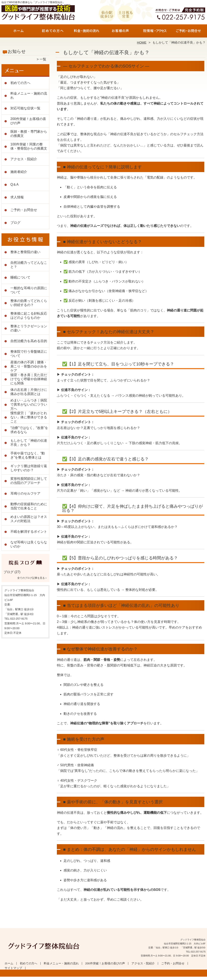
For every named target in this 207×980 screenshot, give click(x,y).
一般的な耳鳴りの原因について (29, 290)
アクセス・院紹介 (154, 32)
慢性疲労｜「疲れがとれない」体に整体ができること (29, 417)
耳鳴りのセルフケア (25, 493)
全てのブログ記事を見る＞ (32, 578)
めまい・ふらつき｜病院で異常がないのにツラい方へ (29, 404)
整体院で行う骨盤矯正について (29, 354)
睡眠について (20, 277)
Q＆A (14, 184)
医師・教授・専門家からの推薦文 (29, 134)
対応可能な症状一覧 (25, 108)
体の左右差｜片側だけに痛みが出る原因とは (29, 392)
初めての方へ (53, 32)
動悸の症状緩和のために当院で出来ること (29, 506)
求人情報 (17, 197)
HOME (142, 42)
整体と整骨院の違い (25, 252)
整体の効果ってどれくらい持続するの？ (29, 303)
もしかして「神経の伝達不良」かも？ (29, 443)
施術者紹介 (19, 172)
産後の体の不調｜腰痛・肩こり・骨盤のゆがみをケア (29, 366)
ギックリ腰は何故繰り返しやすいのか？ (29, 468)
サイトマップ (13, 968)
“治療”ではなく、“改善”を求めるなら (29, 430)
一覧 (43, 59)
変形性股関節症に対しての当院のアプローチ (29, 481)
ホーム (19, 32)
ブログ (15, 223)
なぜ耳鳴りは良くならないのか (29, 544)
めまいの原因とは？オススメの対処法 (29, 519)
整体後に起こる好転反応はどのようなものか (29, 316)
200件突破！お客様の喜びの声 (120, 32)
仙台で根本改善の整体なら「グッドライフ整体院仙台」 (103, 978)
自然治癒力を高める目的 (29, 341)
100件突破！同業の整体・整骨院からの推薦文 (29, 146)
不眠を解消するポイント (29, 532)
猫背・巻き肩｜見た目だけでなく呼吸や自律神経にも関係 (29, 379)
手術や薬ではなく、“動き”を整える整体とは (28, 455)
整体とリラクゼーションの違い (29, 328)
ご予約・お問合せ (188, 32)
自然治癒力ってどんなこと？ (29, 265)
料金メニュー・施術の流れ (87, 32)
